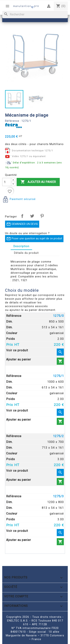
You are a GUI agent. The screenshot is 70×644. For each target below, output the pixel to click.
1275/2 (58, 436)
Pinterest (42, 216)
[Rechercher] (35, 14)
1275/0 (58, 316)
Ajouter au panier (38, 182)
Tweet (32, 216)
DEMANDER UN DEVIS (22, 224)
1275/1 (58, 376)
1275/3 (58, 496)
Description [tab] (21, 246)
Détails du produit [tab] (26, 253)
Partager (22, 216)
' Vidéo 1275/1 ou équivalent (28, 156)
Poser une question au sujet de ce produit (34, 239)
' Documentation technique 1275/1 (32, 151)
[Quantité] (7, 182)
